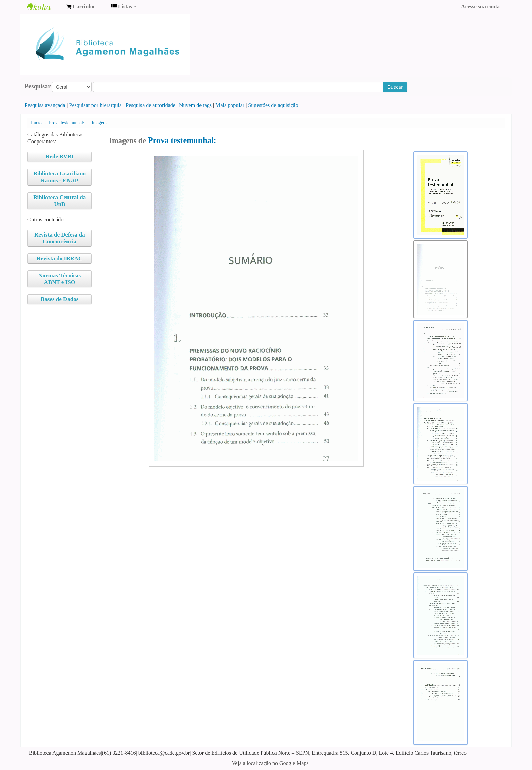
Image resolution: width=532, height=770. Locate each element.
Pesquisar (38, 86)
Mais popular (230, 105)
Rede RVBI (60, 157)
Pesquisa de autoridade (150, 105)
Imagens (99, 123)
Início (36, 123)
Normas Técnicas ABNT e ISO (60, 279)
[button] (80, 7)
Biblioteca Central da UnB (60, 201)
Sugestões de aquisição (273, 105)
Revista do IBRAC (60, 258)
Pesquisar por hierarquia (96, 105)
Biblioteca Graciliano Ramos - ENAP (60, 177)
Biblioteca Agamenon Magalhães (44, 7)
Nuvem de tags (195, 105)
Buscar (395, 87)
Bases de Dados (60, 299)
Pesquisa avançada (45, 105)
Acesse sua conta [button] (480, 7)
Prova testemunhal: (67, 123)
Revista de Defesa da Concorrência (60, 238)
